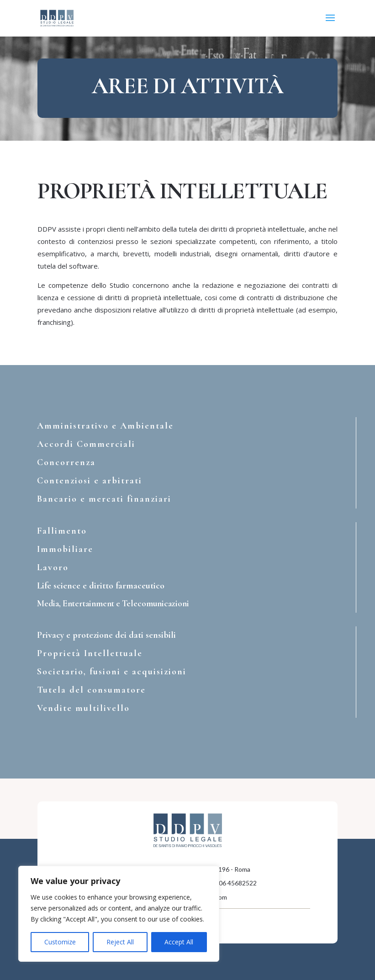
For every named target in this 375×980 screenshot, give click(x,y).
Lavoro (53, 567)
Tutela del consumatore (91, 690)
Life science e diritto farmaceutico (101, 586)
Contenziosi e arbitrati (90, 481)
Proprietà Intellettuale (90, 653)
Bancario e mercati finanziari (104, 499)
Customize (60, 942)
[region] (119, 914)
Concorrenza (66, 462)
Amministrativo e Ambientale (105, 426)
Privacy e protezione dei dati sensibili (106, 635)
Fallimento (62, 531)
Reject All (120, 942)
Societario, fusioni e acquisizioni (112, 672)
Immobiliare (65, 549)
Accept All (179, 942)
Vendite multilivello (83, 708)
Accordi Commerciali (86, 444)
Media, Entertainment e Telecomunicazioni (113, 603)
